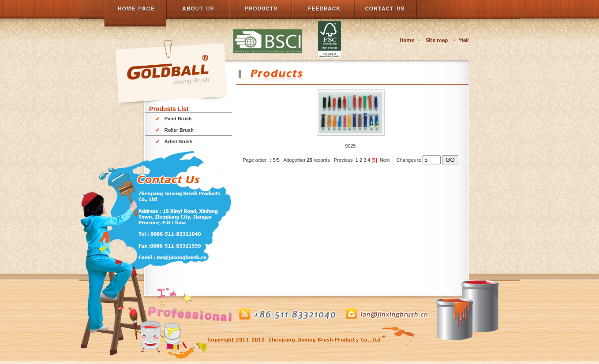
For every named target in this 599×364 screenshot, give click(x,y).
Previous (343, 160)
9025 (350, 146)
